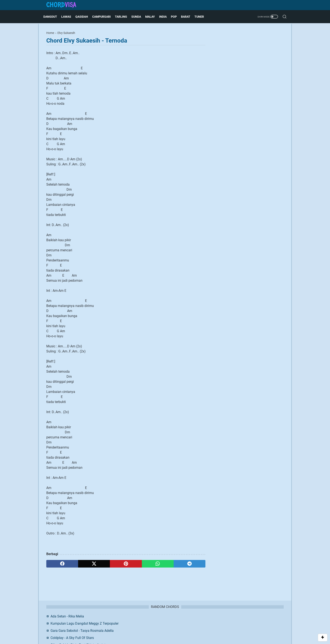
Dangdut (53, 17)
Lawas (69, 17)
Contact (145, 621)
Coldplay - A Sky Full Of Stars (246, 73)
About (133, 621)
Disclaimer (160, 621)
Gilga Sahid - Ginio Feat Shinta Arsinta (253, 81)
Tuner (202, 17)
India (166, 17)
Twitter (266, 117)
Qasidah (85, 17)
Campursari (104, 17)
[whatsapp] (158, 564)
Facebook (240, 117)
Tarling (124, 17)
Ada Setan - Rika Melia (242, 42)
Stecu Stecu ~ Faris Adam (244, 88)
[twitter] (94, 564)
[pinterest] (126, 564)
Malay (153, 17)
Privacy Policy (179, 621)
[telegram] (190, 564)
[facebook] (62, 564)
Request (196, 621)
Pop (177, 17)
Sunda (139, 17)
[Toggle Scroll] (323, 638)
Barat (189, 17)
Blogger (187, 628)
